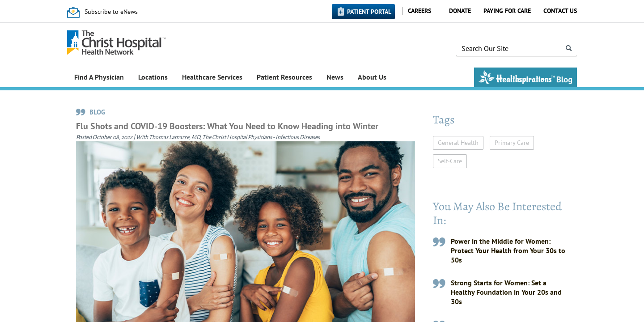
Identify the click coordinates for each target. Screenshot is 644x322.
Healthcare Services (212, 77)
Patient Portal (369, 12)
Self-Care (450, 161)
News (335, 77)
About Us (372, 77)
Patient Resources (284, 77)
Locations (153, 77)
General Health (458, 143)
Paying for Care (507, 11)
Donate (460, 11)
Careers (419, 11)
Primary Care (512, 143)
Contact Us (560, 11)
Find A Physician (99, 77)
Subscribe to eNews (111, 12)
